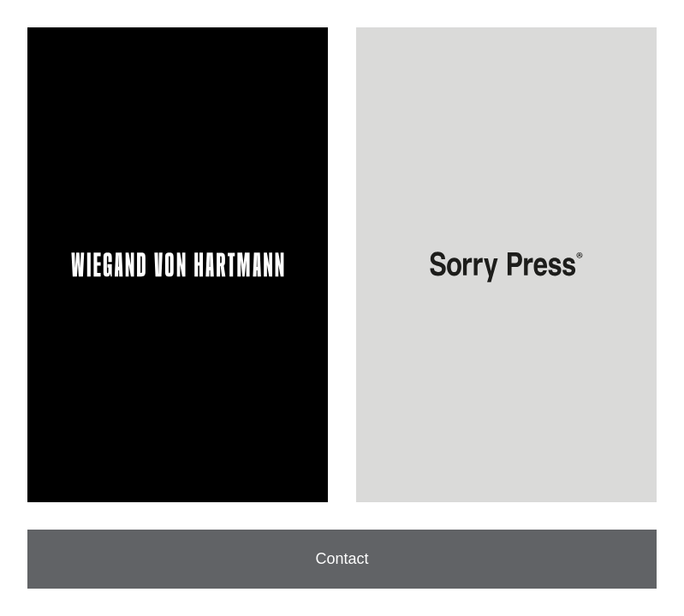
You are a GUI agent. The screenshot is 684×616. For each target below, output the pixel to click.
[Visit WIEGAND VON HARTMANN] (178, 264)
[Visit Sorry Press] (506, 264)
